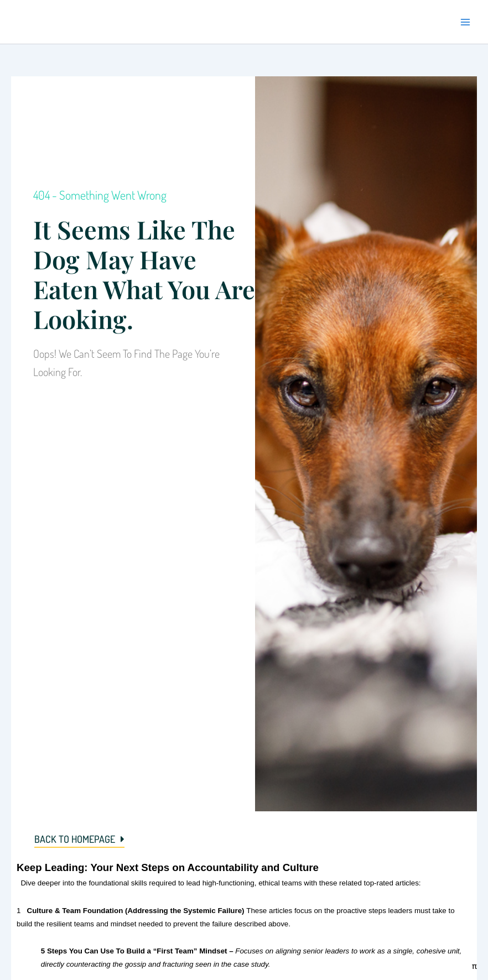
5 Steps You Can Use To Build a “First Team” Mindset (134, 951)
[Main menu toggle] (465, 22)
